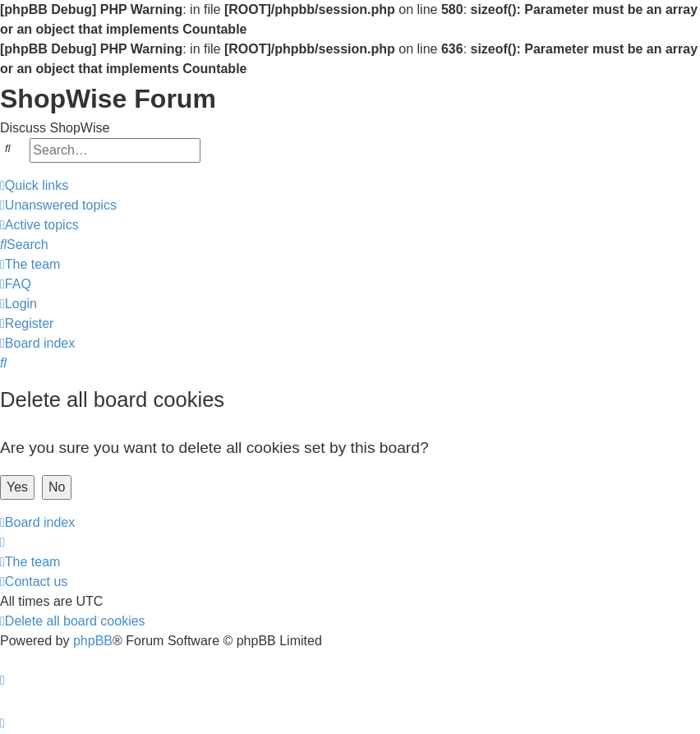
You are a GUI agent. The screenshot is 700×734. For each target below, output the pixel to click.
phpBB (93, 641)
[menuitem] (58, 205)
